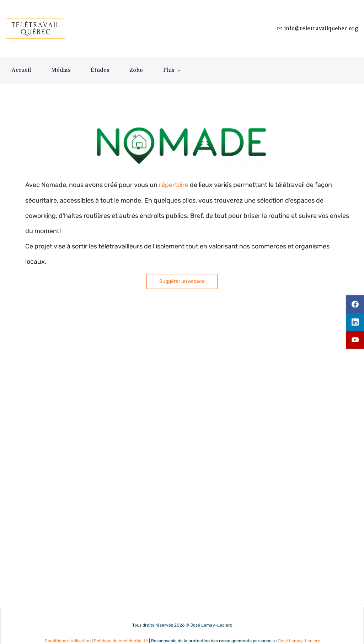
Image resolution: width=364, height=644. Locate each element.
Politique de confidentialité (121, 629)
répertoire (174, 173)
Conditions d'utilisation (68, 629)
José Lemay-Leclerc (299, 629)
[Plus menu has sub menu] (172, 58)
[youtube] (355, 340)
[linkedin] (355, 322)
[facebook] (355, 304)
